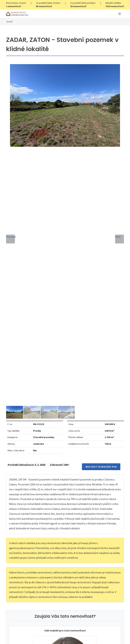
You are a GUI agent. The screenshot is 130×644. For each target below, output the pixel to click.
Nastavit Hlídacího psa (101, 116)
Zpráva (15, 432)
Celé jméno (18, 401)
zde (71, 592)
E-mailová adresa (81, 401)
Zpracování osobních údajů (49, 465)
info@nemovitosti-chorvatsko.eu (65, 368)
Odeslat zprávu (65, 491)
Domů (10, 22)
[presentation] (65, 478)
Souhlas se (41, 465)
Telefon (15, 416)
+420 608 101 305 (65, 364)
